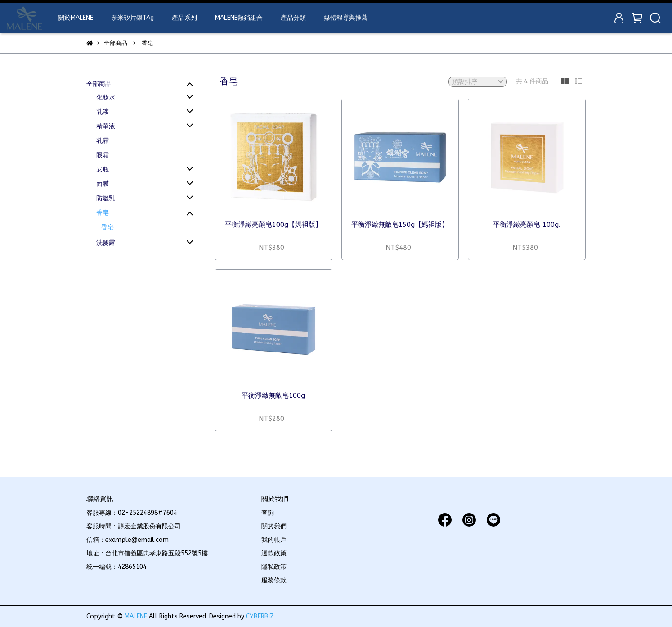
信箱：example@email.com (128, 540)
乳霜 (103, 141)
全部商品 (99, 84)
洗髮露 (106, 243)
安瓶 (103, 169)
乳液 (103, 112)
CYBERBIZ (260, 616)
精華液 (106, 126)
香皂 (103, 213)
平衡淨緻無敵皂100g (273, 396)
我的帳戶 (274, 540)
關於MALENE (76, 18)
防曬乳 (106, 198)
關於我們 (274, 526)
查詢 (268, 513)
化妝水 (106, 97)
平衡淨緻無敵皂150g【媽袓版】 (400, 225)
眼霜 (103, 155)
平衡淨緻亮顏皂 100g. (527, 225)
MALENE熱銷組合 (239, 18)
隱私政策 (274, 567)
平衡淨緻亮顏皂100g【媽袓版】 (273, 225)
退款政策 (274, 553)
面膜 (103, 184)
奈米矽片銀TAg (132, 18)
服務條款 (274, 580)
